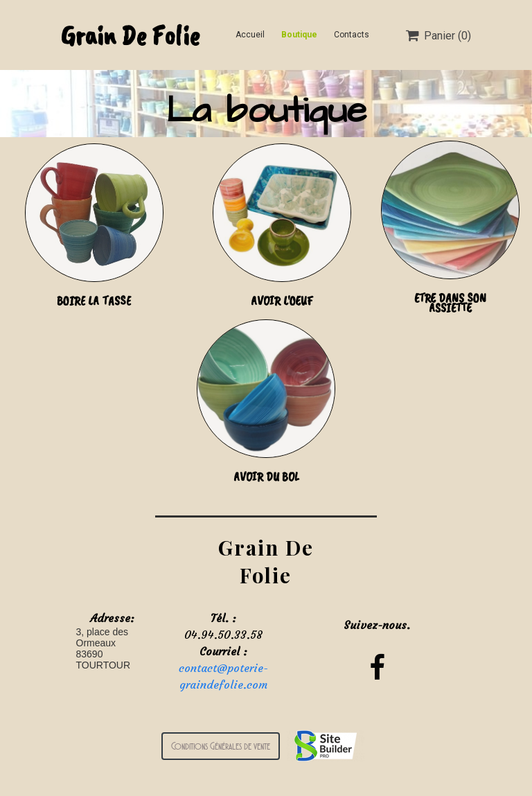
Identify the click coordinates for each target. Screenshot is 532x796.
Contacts (352, 35)
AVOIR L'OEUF (282, 301)
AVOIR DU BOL (266, 477)
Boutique (299, 35)
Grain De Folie (130, 35)
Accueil (250, 35)
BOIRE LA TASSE (94, 301)
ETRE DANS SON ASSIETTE (450, 303)
